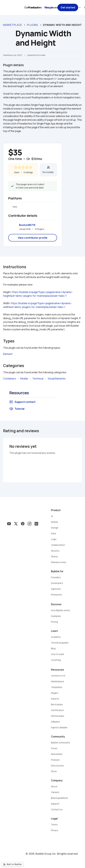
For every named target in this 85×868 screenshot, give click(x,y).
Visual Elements (57, 379)
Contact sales (33, 7)
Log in (50, 7)
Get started (68, 7)
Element (8, 354)
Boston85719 (27, 225)
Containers (10, 379)
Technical (38, 379)
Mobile (24, 379)
